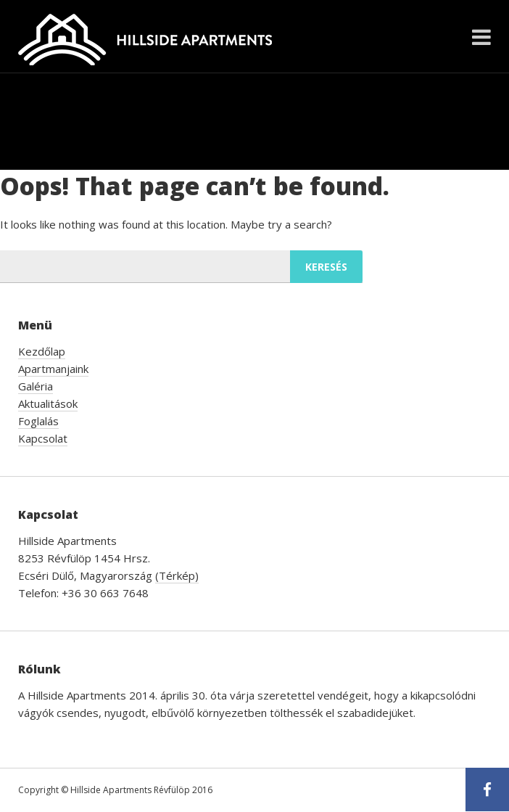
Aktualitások (48, 403)
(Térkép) (177, 575)
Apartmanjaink (53, 369)
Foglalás (38, 421)
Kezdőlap (42, 351)
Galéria (36, 386)
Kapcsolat (43, 438)
